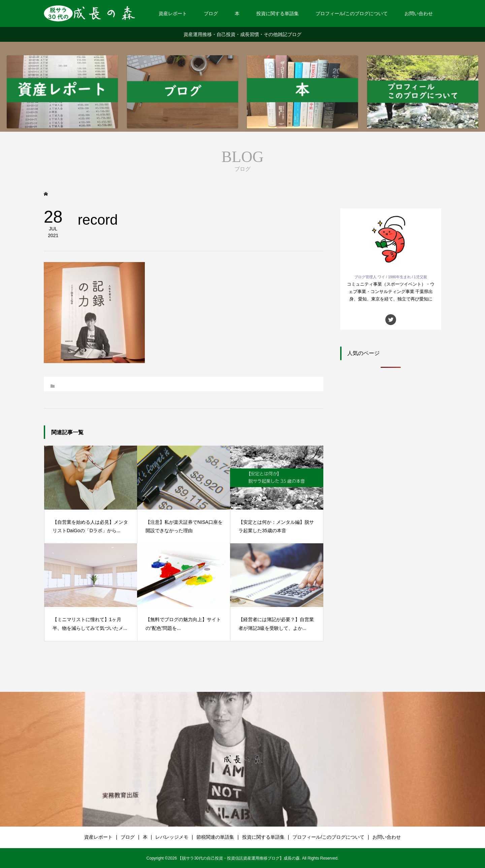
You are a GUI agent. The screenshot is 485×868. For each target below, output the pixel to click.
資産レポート (173, 13)
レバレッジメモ (172, 837)
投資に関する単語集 (278, 13)
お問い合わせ (419, 13)
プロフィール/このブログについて (352, 13)
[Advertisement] (391, 486)
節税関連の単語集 (215, 837)
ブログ (211, 13)
